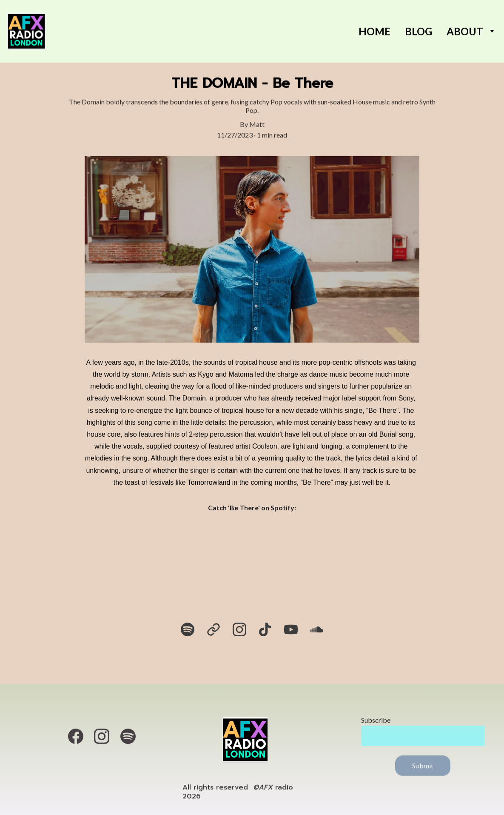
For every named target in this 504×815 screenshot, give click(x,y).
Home (374, 31)
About (465, 31)
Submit (423, 769)
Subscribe (376, 723)
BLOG (419, 31)
